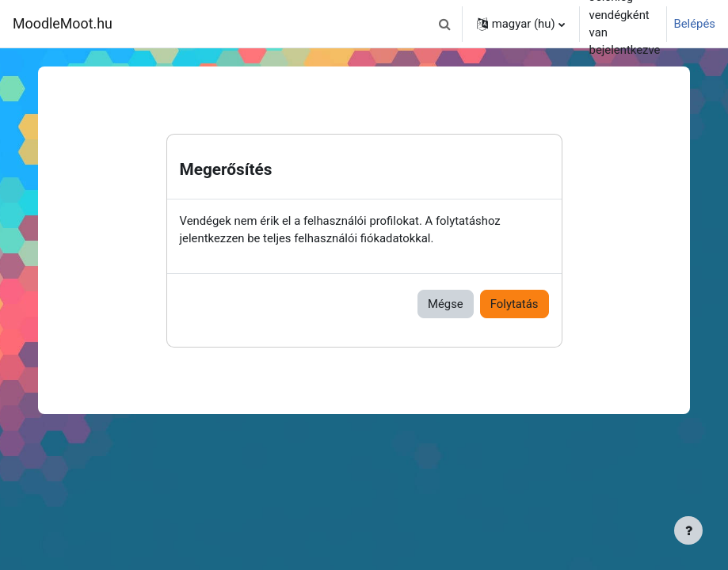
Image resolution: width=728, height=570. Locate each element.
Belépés (694, 24)
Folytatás (515, 304)
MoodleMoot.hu (63, 23)
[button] (445, 24)
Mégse (446, 304)
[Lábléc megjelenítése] (688, 530)
